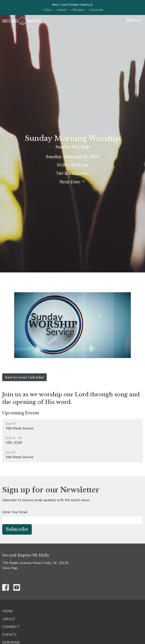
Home (8, 611)
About (9, 619)
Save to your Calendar (24, 377)
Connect (11, 627)
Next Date (72, 182)
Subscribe (17, 529)
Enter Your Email (15, 512)
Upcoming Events (21, 413)
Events (9, 635)
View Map (10, 568)
